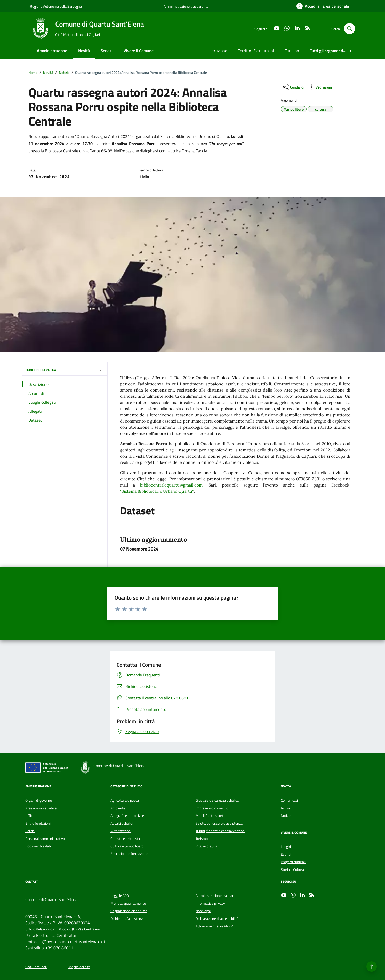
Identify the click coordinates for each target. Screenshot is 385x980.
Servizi (107, 51)
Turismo (292, 51)
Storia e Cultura (292, 870)
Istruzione (218, 51)
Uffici (29, 816)
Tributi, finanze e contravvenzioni (220, 831)
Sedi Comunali (36, 967)
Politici (30, 831)
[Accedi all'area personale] (323, 6)
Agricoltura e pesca (125, 800)
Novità (84, 51)
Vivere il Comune (139, 51)
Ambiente (118, 808)
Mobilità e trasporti (210, 816)
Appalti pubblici (122, 823)
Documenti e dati (38, 846)
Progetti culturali (293, 862)
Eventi (286, 854)
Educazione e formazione (129, 854)
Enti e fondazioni (38, 823)
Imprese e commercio (212, 808)
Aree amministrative (41, 808)
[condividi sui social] (293, 87)
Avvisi (285, 808)
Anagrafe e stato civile (127, 816)
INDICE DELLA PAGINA (65, 370)
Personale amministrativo (45, 839)
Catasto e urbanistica (126, 839)
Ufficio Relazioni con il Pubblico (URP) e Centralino (63, 929)
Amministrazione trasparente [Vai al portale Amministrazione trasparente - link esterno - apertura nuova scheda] (186, 6)
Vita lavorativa (206, 846)
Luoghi (286, 847)
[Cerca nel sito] (350, 29)
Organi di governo (39, 800)
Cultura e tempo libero (127, 846)
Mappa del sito (79, 967)
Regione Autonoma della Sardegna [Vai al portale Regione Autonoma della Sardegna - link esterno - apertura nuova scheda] (56, 6)
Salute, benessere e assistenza (219, 823)
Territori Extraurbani (256, 51)
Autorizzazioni (121, 831)
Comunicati (289, 800)
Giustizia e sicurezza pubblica (217, 800)
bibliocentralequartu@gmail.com (171, 485)
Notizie (286, 816)
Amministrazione (52, 51)
